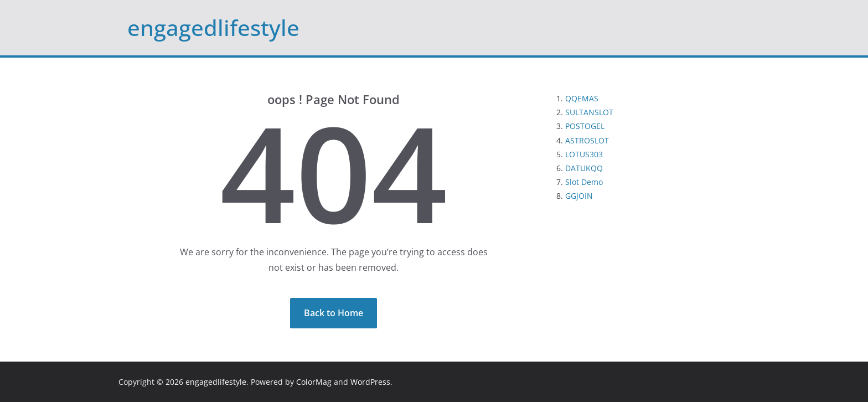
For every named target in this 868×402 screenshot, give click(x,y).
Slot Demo (584, 182)
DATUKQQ (584, 168)
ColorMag (314, 382)
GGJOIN (579, 196)
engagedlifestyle (213, 27)
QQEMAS (582, 98)
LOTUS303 (584, 154)
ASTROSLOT (587, 140)
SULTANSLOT (589, 112)
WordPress (370, 382)
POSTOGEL (585, 126)
